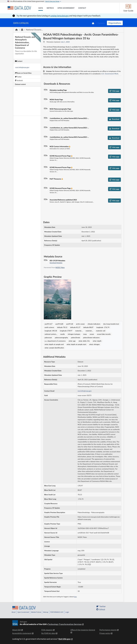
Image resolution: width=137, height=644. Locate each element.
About (14, 612)
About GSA (17, 630)
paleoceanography (61, 337)
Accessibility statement (22, 633)
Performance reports (108, 630)
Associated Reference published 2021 (63, 200)
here (75, 597)
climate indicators (94, 324)
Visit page (114, 91)
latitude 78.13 (62, 327)
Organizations (115, 23)
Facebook (19, 80)
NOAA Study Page (56, 99)
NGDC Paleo (60, 267)
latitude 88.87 (88, 327)
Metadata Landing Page (58, 90)
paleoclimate (76, 337)
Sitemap (46, 612)
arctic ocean (80, 324)
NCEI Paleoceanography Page (60, 109)
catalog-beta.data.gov (60, 16)
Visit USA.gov (64, 639)
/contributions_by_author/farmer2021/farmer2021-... (69, 118)
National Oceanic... (34, 30)
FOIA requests (47, 630)
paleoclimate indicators (91, 337)
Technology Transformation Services (65, 624)
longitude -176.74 (103, 327)
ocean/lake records (104, 334)
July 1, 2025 (65, 42)
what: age (72, 341)
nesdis (63, 334)
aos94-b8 (70, 324)
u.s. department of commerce (55, 341)
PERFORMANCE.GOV (57, 612)
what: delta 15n (84, 341)
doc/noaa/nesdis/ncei (111, 324)
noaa (85, 334)
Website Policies (36, 612)
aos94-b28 (59, 324)
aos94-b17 (48, 324)
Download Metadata (56, 263)
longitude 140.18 (51, 331)
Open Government (23, 612)
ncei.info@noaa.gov (22, 67)
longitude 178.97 (66, 331)
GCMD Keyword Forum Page (60, 156)
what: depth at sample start (76, 344)
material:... (79, 331)
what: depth (97, 341)
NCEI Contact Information (59, 146)
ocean (92, 334)
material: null (101, 331)
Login (67, 612)
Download (114, 119)
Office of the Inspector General (83, 630)
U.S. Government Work (110, 74)
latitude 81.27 (75, 327)
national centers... (51, 334)
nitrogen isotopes (74, 334)
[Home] (19, 8)
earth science (49, 327)
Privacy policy (105, 633)
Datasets (101, 23)
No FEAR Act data (48, 633)
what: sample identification (54, 348)
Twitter (18, 77)
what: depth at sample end (54, 344)
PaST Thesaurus (56, 179)
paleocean (48, 337)
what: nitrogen (94, 344)
